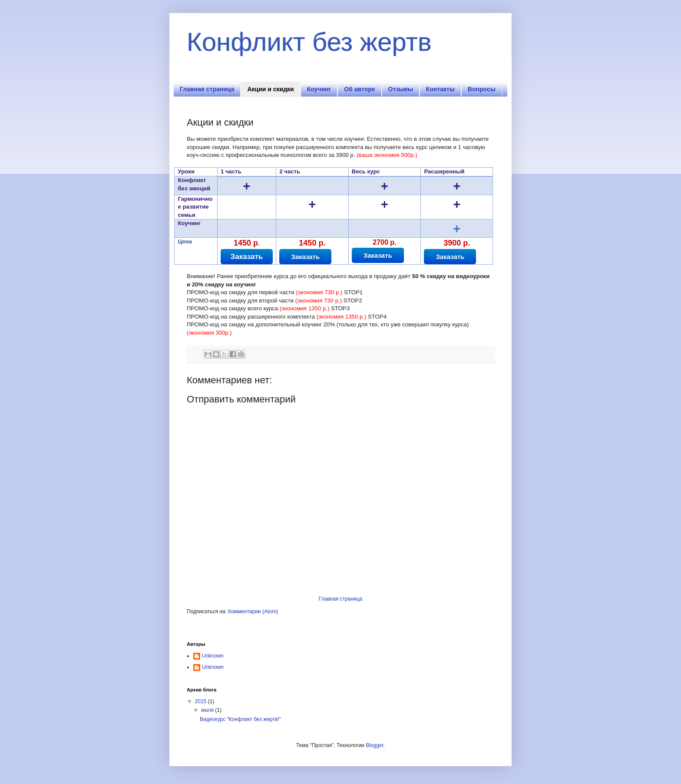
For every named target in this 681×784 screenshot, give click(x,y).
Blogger (375, 745)
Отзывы (401, 89)
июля (208, 710)
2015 (202, 701)
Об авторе (359, 89)
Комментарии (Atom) (253, 611)
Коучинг (319, 89)
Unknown (213, 656)
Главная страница (207, 89)
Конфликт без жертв (309, 42)
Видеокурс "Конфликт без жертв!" (240, 719)
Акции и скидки (270, 89)
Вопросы (482, 89)
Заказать (247, 257)
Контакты (440, 89)
